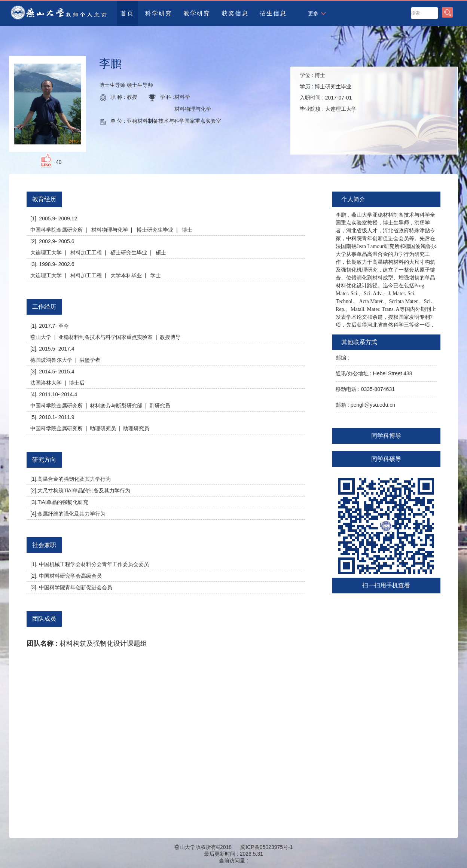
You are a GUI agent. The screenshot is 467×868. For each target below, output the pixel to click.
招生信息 (273, 13)
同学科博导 (386, 436)
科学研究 (159, 13)
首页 (127, 13)
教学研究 (197, 13)
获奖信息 (235, 13)
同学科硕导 (386, 459)
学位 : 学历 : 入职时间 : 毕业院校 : (328, 92)
